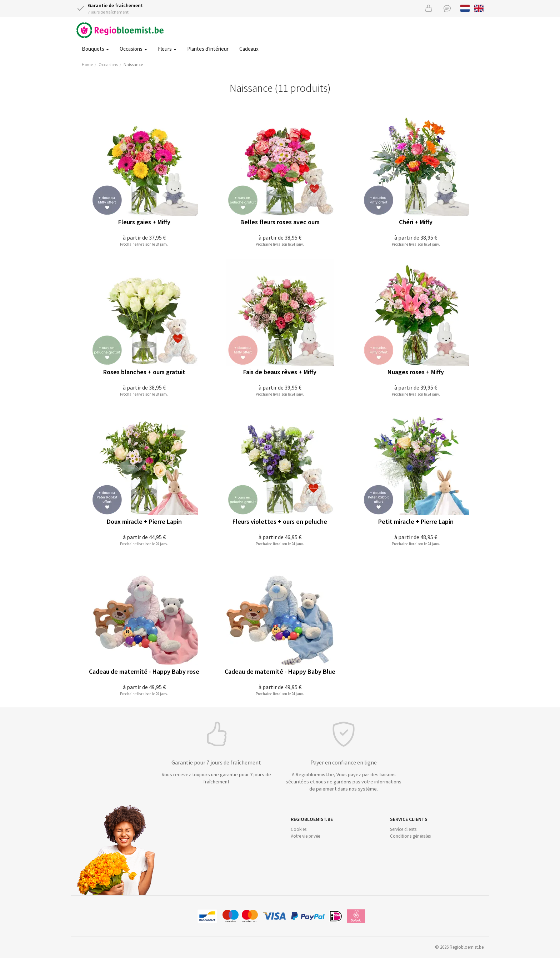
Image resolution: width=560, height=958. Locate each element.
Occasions (133, 49)
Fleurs (167, 49)
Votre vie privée (305, 836)
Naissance (133, 64)
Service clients (403, 829)
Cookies (299, 829)
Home (87, 64)
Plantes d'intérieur (208, 49)
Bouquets (95, 49)
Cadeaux (249, 49)
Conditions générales (410, 836)
